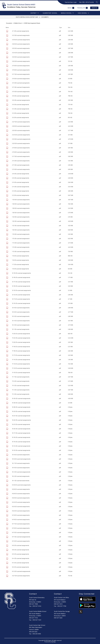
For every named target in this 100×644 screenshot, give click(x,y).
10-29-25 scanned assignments (21, 403)
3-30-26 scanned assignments (21, 40)
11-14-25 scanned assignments (21, 360)
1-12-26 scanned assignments (21, 252)
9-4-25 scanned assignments (21, 558)
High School (82, 13)
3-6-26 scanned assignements (21, 100)
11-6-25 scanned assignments (21, 381)
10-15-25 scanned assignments (21, 442)
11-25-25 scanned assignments (21, 334)
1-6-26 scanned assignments (20, 269)
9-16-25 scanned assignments (21, 528)
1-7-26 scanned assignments (20, 264)
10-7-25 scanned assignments (21, 463)
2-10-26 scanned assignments (21, 169)
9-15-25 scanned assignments (21, 532)
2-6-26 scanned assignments (21, 178)
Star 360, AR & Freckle (86, 2)
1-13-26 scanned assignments (21, 247)
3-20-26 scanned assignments (21, 61)
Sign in (94, 8)
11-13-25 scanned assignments (21, 364)
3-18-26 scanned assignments (21, 70)
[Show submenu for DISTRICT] (34, 13)
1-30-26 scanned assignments (21, 200)
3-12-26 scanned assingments (21, 83)
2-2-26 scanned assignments (20, 195)
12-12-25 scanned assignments (21, 295)
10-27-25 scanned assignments (21, 416)
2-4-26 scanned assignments (21, 187)
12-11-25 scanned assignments (21, 299)
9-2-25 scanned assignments (20, 567)
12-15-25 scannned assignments (21, 290)
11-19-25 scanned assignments (21, 347)
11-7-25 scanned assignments (21, 377)
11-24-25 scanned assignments (21, 338)
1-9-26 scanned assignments (20, 256)
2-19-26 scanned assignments (21, 148)
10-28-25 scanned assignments (21, 407)
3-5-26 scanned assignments (21, 105)
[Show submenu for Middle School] (66, 13)
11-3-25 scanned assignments (21, 394)
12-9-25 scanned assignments (21, 308)
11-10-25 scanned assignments (21, 373)
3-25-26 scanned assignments (21, 48)
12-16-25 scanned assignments (21, 286)
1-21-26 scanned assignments (21, 226)
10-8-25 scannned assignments (21, 459)
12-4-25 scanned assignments (21, 321)
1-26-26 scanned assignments (21, 213)
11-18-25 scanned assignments (21, 351)
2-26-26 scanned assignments (21, 126)
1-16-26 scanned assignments (21, 234)
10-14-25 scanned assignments (21, 446)
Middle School (18, 23)
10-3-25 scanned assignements (21, 472)
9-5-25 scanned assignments (21, 554)
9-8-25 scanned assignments (21, 550)
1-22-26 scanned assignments (21, 221)
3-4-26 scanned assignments (21, 109)
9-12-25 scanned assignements (21, 571)
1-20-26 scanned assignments (21, 230)
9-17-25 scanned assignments (21, 524)
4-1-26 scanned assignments (21, 31)
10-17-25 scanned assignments (21, 433)
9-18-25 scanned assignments (21, 520)
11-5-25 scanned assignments (21, 386)
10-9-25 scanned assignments (21, 455)
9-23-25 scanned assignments (21, 507)
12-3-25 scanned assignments (21, 325)
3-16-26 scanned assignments (21, 79)
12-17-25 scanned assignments (21, 282)
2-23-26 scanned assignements (21, 139)
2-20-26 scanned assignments (21, 143)
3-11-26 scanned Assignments (21, 87)
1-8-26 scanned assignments (20, 260)
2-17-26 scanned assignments (21, 156)
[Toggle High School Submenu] (88, 13)
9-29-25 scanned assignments (21, 489)
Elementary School (50, 13)
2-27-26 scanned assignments (21, 122)
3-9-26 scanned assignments (21, 96)
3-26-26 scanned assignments (21, 44)
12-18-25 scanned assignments (21, 277)
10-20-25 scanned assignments (21, 429)
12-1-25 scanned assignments (21, 329)
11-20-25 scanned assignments (21, 342)
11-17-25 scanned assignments (21, 355)
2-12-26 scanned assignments (21, 161)
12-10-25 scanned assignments (21, 303)
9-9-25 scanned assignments (21, 545)
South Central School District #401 (27, 17)
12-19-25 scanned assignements (21, 273)
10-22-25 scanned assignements (21, 420)
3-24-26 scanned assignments (21, 53)
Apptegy (53, 642)
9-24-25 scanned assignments (21, 502)
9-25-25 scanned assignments (21, 498)
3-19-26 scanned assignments (21, 66)
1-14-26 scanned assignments (21, 243)
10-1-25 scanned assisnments (21, 481)
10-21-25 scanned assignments (21, 424)
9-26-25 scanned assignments (21, 494)
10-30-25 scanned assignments (21, 398)
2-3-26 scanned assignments (21, 191)
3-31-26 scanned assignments (21, 35)
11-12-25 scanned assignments (21, 368)
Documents (45, 17)
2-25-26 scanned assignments (21, 130)
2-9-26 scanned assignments (21, 174)
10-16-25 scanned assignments (21, 437)
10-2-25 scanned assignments (21, 476)
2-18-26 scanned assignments (21, 152)
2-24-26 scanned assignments (21, 135)
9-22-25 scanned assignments (21, 511)
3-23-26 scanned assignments (21, 57)
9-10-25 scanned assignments (21, 541)
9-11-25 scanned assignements (21, 537)
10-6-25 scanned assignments (21, 468)
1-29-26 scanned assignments (21, 204)
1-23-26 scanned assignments (21, 217)
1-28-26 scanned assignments (21, 208)
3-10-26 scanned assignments (21, 92)
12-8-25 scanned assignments (21, 312)
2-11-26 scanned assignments (21, 165)
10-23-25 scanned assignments (21, 411)
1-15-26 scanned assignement (21, 239)
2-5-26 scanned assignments (21, 182)
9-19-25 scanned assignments (21, 515)
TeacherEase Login (71, 2)
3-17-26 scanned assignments (21, 74)
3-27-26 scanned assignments (21, 576)
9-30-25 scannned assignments (21, 485)
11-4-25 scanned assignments (21, 390)
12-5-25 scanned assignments (21, 316)
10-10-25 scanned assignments (21, 450)
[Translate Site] (82, 8)
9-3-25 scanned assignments (21, 563)
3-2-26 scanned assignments (20, 117)
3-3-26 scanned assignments (21, 113)
